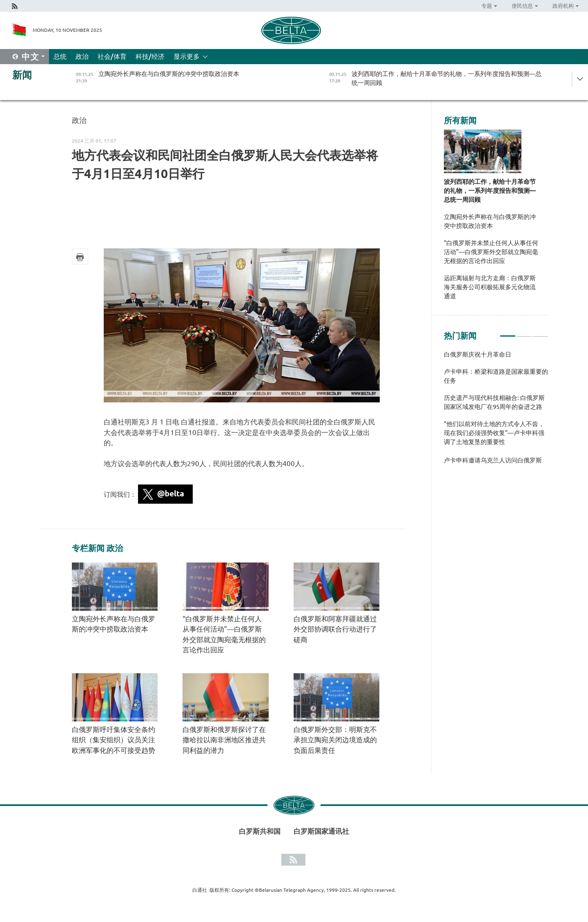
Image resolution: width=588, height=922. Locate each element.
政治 (82, 56)
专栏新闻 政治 (97, 548)
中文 (31, 57)
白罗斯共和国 (260, 831)
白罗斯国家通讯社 (321, 831)
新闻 (22, 75)
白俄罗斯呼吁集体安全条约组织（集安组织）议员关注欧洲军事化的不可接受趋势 (114, 740)
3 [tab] (540, 333)
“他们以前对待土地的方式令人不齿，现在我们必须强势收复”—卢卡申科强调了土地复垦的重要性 (494, 433)
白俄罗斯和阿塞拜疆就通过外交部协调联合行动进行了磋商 (335, 629)
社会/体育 (112, 56)
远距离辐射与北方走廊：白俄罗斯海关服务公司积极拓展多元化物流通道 (490, 287)
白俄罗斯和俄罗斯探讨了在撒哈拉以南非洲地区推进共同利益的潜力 (224, 740)
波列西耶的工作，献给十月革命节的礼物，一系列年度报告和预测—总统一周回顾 (490, 191)
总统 (60, 56)
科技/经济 (150, 56)
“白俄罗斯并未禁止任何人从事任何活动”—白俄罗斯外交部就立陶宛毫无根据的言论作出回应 (491, 252)
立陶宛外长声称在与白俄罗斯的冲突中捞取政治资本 (490, 221)
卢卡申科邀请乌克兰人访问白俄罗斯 (493, 460)
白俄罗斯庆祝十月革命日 (478, 354)
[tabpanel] (496, 411)
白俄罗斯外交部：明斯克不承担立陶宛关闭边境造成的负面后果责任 (335, 740)
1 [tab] (508, 333)
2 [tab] (524, 333)
